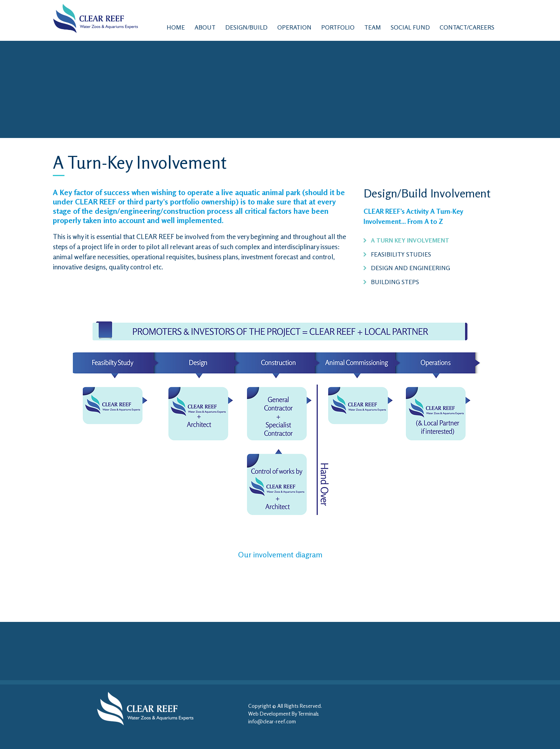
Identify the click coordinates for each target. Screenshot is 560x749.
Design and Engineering (410, 268)
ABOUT (205, 27)
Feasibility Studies (401, 254)
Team (373, 27)
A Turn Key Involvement (410, 240)
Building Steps (395, 282)
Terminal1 (308, 713)
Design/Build (246, 27)
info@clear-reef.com (272, 721)
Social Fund (410, 27)
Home (176, 27)
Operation (294, 27)
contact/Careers (467, 27)
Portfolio (338, 27)
